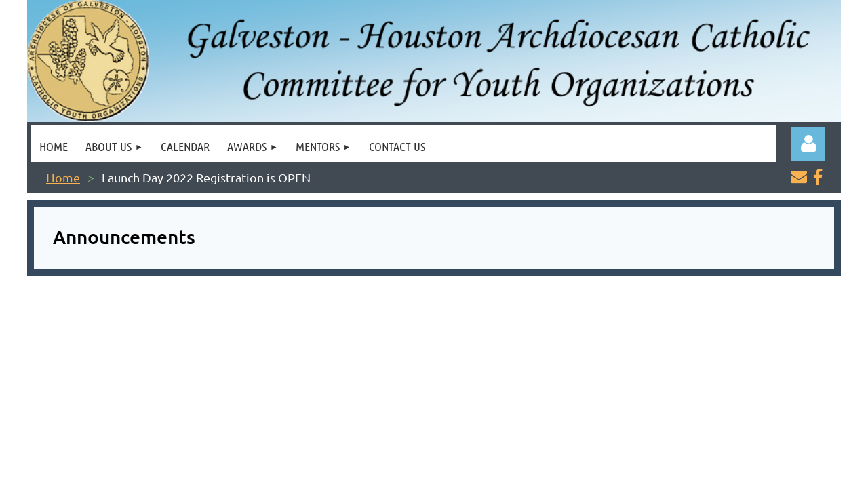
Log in (808, 144)
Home (63, 177)
